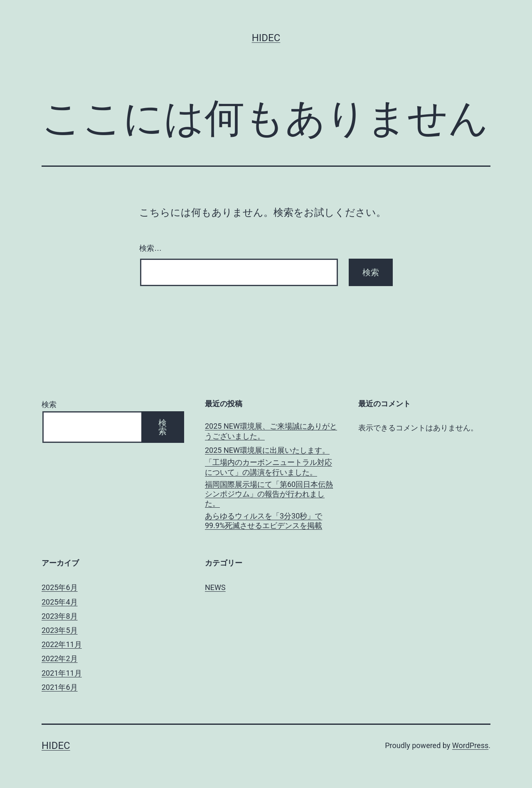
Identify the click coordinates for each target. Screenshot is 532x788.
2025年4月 (60, 602)
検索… (150, 248)
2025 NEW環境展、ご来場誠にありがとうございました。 (271, 431)
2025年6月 (60, 587)
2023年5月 (60, 630)
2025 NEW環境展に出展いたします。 (267, 450)
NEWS (215, 587)
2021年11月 (62, 673)
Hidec (266, 38)
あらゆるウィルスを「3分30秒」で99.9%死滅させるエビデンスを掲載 (264, 521)
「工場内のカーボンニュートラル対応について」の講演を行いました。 (268, 467)
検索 (49, 404)
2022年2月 (60, 658)
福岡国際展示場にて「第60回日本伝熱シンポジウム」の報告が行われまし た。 (269, 494)
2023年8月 (60, 616)
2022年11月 (62, 644)
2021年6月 (60, 687)
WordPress (470, 745)
